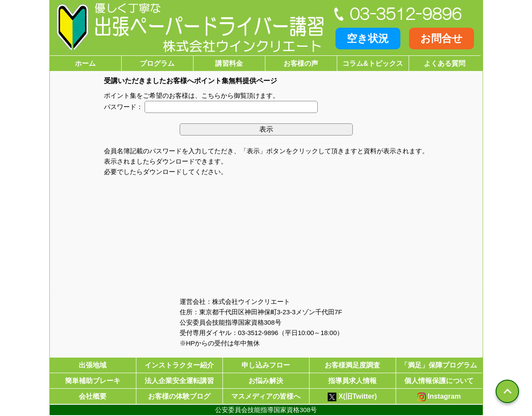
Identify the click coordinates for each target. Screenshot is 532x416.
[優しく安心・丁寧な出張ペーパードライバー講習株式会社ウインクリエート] (188, 28)
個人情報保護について (439, 381)
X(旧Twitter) (352, 397)
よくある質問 (445, 63)
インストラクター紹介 (179, 365)
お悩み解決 (266, 381)
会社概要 (93, 396)
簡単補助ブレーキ (93, 381)
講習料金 (229, 63)
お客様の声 (301, 63)
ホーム (85, 63)
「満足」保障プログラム (439, 365)
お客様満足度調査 (352, 365)
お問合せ (442, 38)
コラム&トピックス (373, 63)
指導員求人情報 (352, 381)
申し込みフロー (266, 365)
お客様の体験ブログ (179, 396)
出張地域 (93, 365)
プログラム (157, 63)
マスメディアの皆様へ (266, 396)
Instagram (439, 397)
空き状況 (368, 38)
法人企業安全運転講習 (179, 381)
